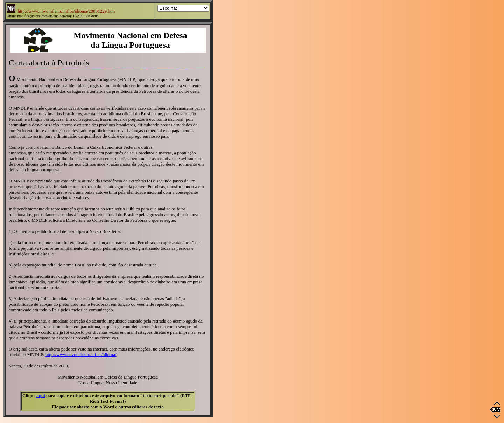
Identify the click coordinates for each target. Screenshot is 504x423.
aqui (41, 396)
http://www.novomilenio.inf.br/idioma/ (81, 355)
